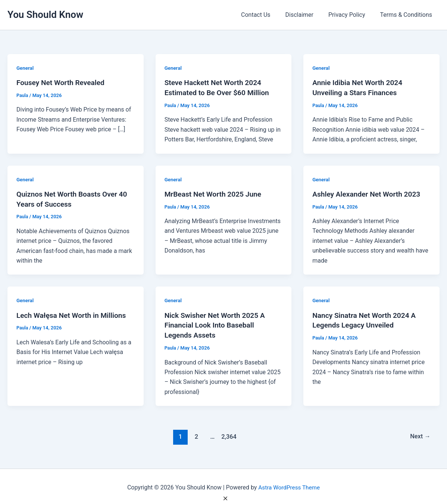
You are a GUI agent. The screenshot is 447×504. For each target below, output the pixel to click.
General (25, 68)
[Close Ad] (225, 498)
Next (420, 435)
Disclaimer (307, 15)
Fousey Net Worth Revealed (62, 82)
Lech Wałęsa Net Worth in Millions (74, 314)
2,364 (228, 435)
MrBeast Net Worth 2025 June (215, 193)
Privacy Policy (351, 15)
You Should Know (45, 15)
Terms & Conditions (408, 15)
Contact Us (266, 15)
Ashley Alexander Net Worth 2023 (369, 193)
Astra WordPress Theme (289, 485)
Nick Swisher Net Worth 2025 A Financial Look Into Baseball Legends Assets (217, 324)
